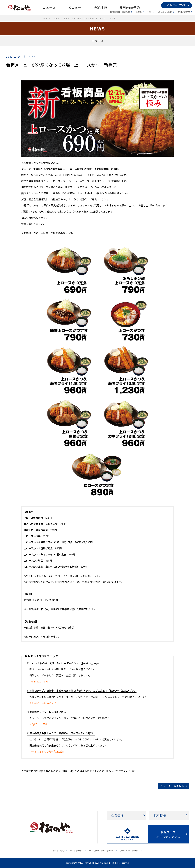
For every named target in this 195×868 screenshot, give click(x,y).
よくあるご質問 (165, 12)
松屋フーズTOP (177, 5)
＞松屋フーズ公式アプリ (43, 703)
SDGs (150, 12)
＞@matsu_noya (39, 681)
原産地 (139, 12)
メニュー (75, 8)
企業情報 (117, 815)
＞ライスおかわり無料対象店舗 (46, 751)
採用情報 (160, 815)
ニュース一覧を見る (172, 786)
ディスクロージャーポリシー (102, 851)
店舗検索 (100, 8)
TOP (45, 18)
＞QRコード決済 (38, 724)
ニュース (49, 8)
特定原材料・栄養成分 (120, 12)
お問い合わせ (184, 12)
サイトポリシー (77, 851)
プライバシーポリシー (130, 851)
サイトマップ (59, 851)
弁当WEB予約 (130, 8)
